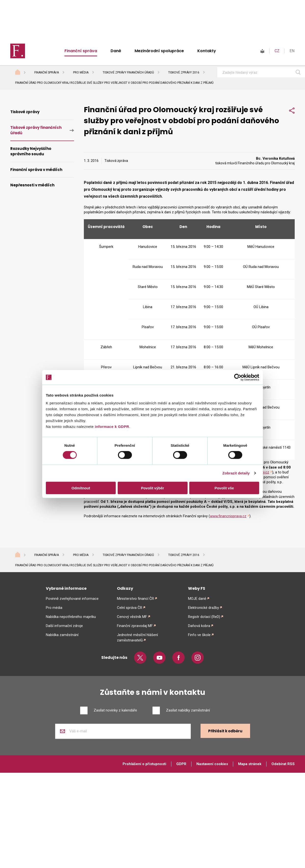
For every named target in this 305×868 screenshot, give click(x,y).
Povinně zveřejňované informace (72, 599)
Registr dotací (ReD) (204, 617)
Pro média (81, 72)
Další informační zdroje (64, 626)
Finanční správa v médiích (36, 170)
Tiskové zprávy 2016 (184, 72)
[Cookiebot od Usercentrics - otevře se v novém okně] (238, 377)
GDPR (181, 764)
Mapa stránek (250, 764)
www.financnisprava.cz (228, 516)
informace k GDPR (111, 426)
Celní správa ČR (130, 608)
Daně (116, 51)
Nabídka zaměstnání (62, 635)
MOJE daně (197, 599)
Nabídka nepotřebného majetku (71, 617)
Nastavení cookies (212, 764)
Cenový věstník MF (132, 617)
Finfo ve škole (199, 635)
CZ (277, 51)
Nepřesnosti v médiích (32, 185)
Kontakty (207, 51)
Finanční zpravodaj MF (135, 626)
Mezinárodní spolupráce (159, 51)
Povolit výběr (152, 488)
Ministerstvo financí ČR (135, 599)
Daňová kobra (199, 626)
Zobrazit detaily (236, 473)
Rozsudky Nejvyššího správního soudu (31, 151)
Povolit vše (224, 488)
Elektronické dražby (203, 608)
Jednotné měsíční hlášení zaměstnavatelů (137, 638)
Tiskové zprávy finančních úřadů (128, 72)
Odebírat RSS (283, 764)
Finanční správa (81, 51)
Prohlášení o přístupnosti (144, 764)
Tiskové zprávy (25, 112)
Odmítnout (81, 488)
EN (292, 51)
